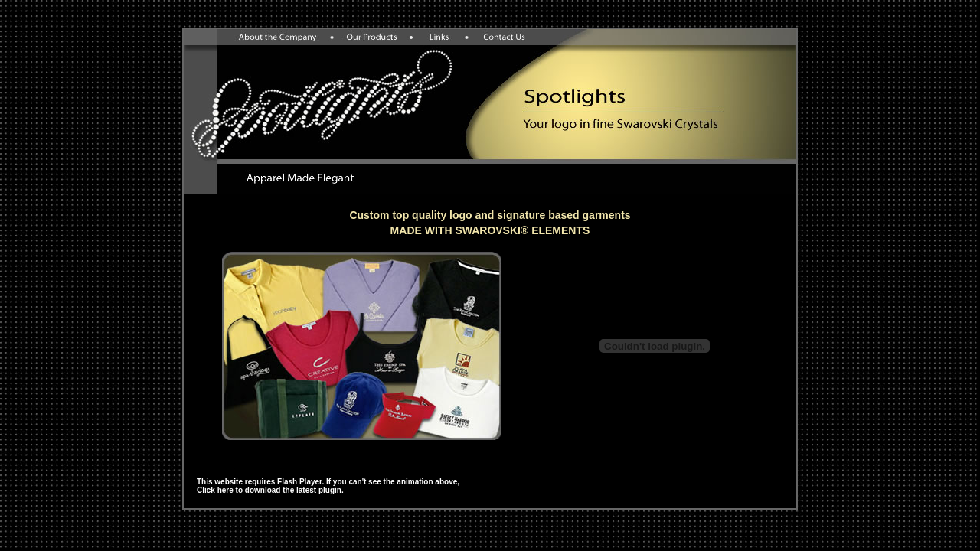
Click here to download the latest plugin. (270, 490)
